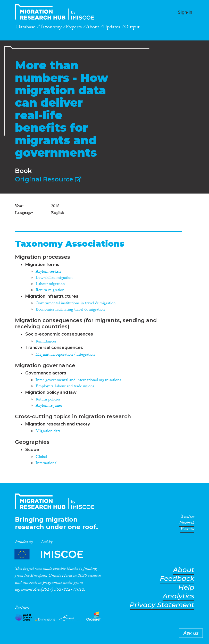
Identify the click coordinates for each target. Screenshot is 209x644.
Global (41, 457)
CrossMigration (56, 12)
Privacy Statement (162, 605)
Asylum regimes (49, 406)
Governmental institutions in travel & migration (76, 304)
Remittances (46, 342)
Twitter (187, 517)
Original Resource (48, 179)
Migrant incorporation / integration (65, 355)
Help (186, 587)
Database (26, 28)
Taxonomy (51, 28)
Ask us (191, 633)
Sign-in (185, 12)
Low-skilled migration (54, 278)
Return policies (48, 400)
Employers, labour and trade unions (65, 387)
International (47, 463)
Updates (112, 28)
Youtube (187, 530)
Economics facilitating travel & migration (70, 310)
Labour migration (50, 284)
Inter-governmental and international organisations (78, 380)
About (92, 28)
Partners (53, 554)
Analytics (178, 596)
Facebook (187, 524)
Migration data (48, 432)
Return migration (50, 291)
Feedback (177, 579)
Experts (74, 28)
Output (132, 28)
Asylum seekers (48, 272)
